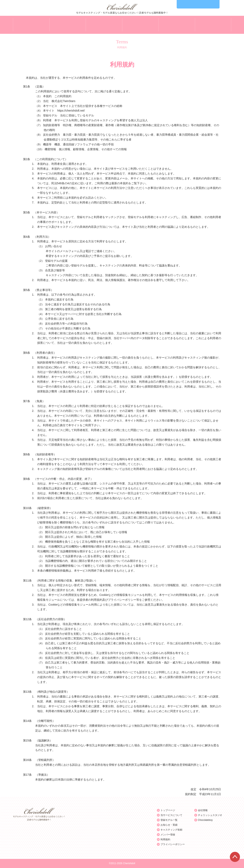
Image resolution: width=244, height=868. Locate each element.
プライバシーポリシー (173, 844)
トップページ (168, 810)
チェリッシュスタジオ (210, 815)
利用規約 (165, 839)
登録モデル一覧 (169, 820)
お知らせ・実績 (169, 825)
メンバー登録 (168, 835)
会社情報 (203, 810)
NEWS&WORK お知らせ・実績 (140, 25)
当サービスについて (171, 815)
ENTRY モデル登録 (213, 25)
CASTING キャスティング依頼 (177, 25)
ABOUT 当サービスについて (68, 25)
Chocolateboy (205, 820)
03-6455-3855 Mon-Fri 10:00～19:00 (198, 4)
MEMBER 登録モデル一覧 (104, 25)
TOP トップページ (31, 25)
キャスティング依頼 (171, 830)
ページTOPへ (235, 857)
